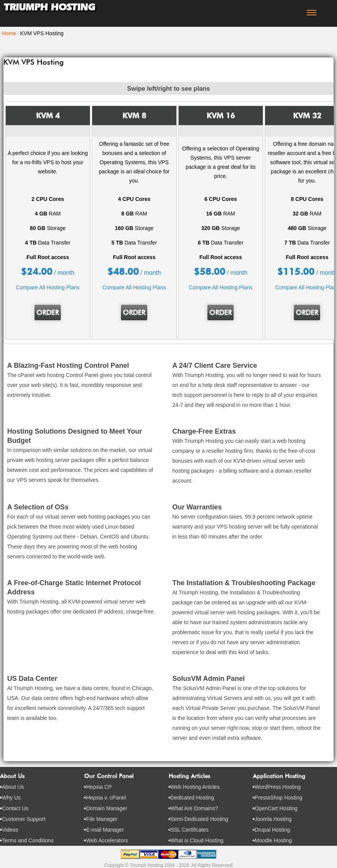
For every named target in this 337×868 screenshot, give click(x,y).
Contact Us (15, 808)
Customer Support (24, 819)
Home (9, 33)
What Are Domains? (195, 808)
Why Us (11, 798)
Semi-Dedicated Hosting (199, 819)
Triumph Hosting (49, 7)
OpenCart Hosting (276, 808)
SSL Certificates (190, 830)
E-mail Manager (105, 830)
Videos (10, 830)
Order (48, 312)
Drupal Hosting (273, 830)
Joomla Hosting (273, 819)
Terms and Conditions (28, 840)
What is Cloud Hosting (197, 840)
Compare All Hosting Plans (48, 287)
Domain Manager (107, 808)
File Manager (102, 819)
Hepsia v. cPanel (106, 798)
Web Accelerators (107, 840)
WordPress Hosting (278, 787)
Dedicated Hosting (192, 798)
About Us (13, 787)
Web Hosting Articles (195, 787)
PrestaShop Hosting (279, 798)
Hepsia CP (99, 787)
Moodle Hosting (273, 840)
